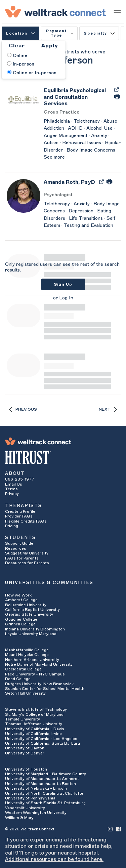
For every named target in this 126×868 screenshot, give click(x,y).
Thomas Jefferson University (34, 724)
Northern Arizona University (32, 660)
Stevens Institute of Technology (36, 709)
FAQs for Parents (22, 558)
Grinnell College (20, 624)
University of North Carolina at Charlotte (44, 793)
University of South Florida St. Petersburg (45, 803)
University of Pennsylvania (30, 798)
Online (17, 55)
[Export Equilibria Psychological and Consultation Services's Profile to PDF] (117, 89)
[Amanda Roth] (69, 184)
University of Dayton (25, 748)
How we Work (18, 595)
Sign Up (63, 284)
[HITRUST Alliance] (63, 457)
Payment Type (60, 33)
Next (108, 409)
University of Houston (26, 769)
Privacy (12, 494)
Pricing (12, 526)
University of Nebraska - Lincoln (36, 788)
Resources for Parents (27, 563)
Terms (11, 489)
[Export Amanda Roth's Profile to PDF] (102, 181)
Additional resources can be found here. (54, 859)
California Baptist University (32, 610)
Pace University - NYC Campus (35, 674)
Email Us (14, 484)
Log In (66, 298)
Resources (16, 548)
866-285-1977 (20, 479)
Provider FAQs (19, 516)
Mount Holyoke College (27, 655)
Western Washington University (36, 813)
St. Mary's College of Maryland (34, 714)
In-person (21, 64)
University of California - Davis (35, 729)
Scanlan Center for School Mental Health (45, 689)
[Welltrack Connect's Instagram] (110, 829)
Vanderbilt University (25, 808)
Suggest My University (27, 553)
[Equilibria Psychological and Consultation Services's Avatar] (24, 100)
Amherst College (21, 600)
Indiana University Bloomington (35, 629)
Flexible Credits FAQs (26, 521)
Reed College (18, 679)
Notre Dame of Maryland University (39, 664)
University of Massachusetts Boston (40, 784)
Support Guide (19, 543)
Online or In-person (32, 73)
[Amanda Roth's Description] (82, 215)
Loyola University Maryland (31, 634)
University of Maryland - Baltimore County (46, 774)
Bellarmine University (26, 605)
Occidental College (23, 669)
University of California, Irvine (33, 734)
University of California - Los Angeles (41, 739)
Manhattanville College (27, 650)
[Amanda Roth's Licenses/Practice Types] (82, 195)
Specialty (99, 33)
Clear (17, 46)
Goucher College (21, 619)
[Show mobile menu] (117, 11)
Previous (23, 409)
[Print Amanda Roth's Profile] (109, 181)
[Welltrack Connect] (55, 11)
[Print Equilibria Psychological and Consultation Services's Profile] (117, 96)
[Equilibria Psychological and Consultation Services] (77, 97)
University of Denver (25, 753)
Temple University (23, 719)
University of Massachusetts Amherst (42, 779)
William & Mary (19, 818)
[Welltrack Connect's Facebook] (119, 829)
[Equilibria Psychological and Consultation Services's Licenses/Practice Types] (82, 112)
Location (20, 33)
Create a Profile (20, 511)
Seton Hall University (25, 693)
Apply (50, 46)
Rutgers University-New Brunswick (39, 684)
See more (54, 157)
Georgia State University (29, 614)
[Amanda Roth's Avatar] (24, 196)
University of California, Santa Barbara (43, 743)
